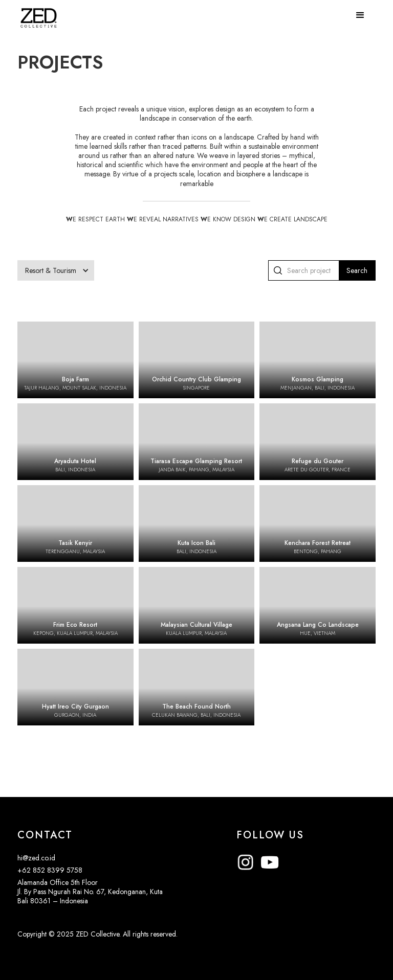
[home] (39, 13)
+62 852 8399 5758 (50, 870)
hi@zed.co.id (36, 858)
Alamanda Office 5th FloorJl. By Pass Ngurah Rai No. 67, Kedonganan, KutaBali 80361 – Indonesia (90, 892)
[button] (360, 15)
